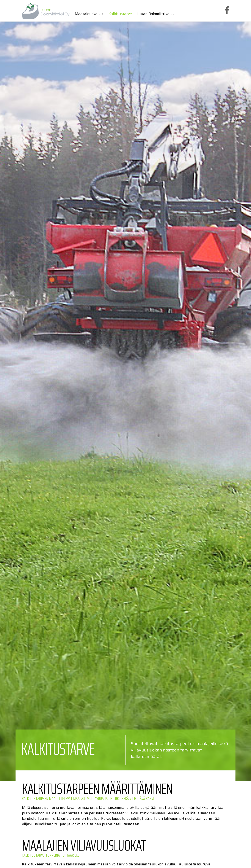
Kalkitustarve (120, 14)
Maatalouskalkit (89, 14)
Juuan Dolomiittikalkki (156, 14)
